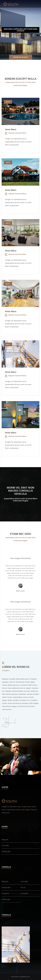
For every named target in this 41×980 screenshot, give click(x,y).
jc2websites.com (25, 977)
